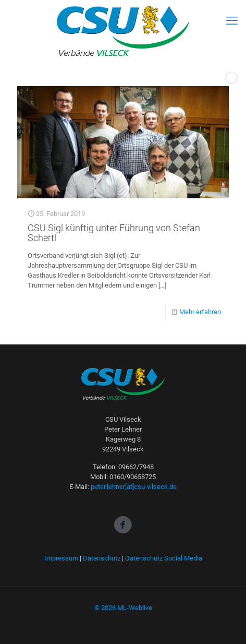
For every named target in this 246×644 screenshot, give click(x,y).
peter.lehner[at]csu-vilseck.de (134, 487)
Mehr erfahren (200, 312)
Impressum (61, 558)
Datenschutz (102, 558)
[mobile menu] (232, 21)
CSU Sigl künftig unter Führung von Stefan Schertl (114, 233)
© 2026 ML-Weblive (123, 608)
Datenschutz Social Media (164, 558)
